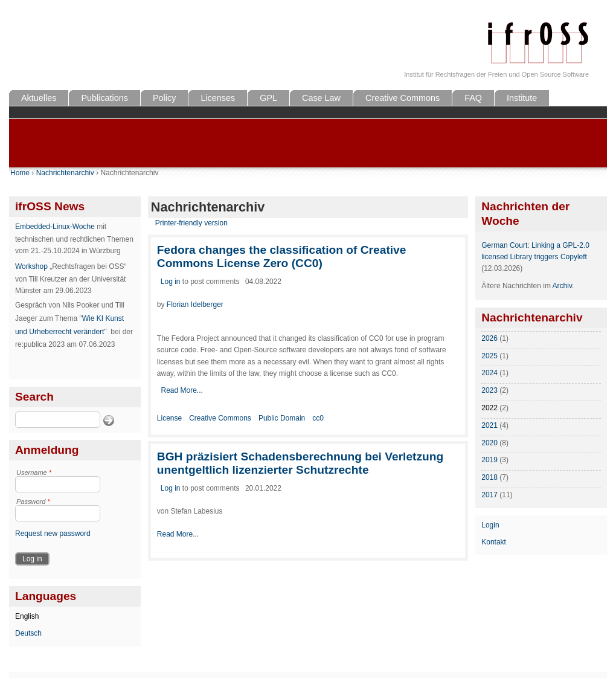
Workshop (31, 266)
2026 (489, 338)
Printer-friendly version (191, 223)
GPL (268, 98)
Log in (171, 282)
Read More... (181, 390)
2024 (489, 373)
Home (20, 173)
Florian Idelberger (195, 305)
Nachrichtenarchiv (65, 173)
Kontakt (494, 542)
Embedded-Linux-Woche (55, 227)
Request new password (53, 534)
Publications (104, 98)
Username (34, 473)
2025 (489, 356)
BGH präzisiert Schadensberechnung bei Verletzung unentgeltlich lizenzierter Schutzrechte (300, 463)
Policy (164, 98)
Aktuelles (39, 98)
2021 (489, 425)
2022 (489, 408)
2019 (489, 460)
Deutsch (28, 633)
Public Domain (282, 418)
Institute (522, 98)
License (169, 418)
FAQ (473, 98)
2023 (489, 390)
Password (33, 502)
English (27, 616)
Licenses (218, 98)
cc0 (318, 418)
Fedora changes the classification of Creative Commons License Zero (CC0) (282, 256)
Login (490, 525)
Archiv (562, 286)
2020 (489, 443)
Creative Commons (403, 98)
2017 (489, 495)
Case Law (321, 98)
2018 (489, 477)
